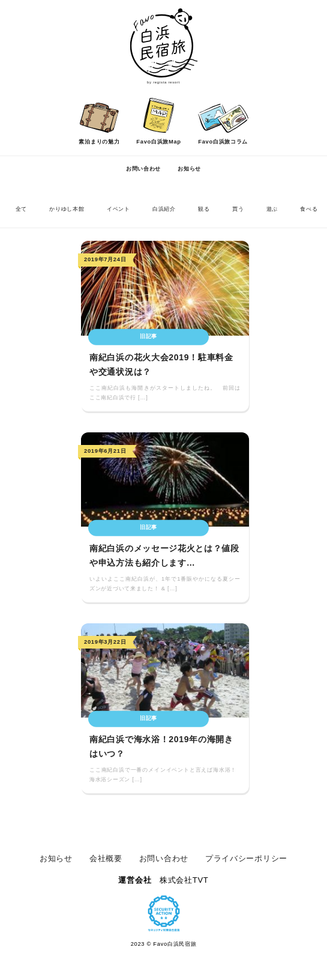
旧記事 (148, 336)
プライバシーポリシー (246, 858)
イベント (118, 209)
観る (204, 209)
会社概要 (106, 858)
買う (238, 209)
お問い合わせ (143, 169)
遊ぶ (272, 209)
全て (21, 209)
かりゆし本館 (67, 209)
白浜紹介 (164, 209)
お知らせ (189, 169)
